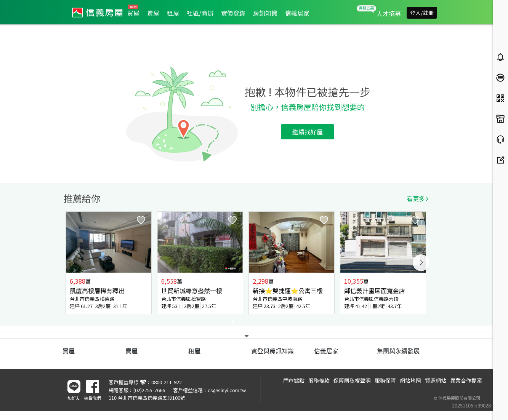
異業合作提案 (466, 380)
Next (421, 263)
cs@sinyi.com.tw (227, 390)
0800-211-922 (167, 382)
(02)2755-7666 (149, 390)
